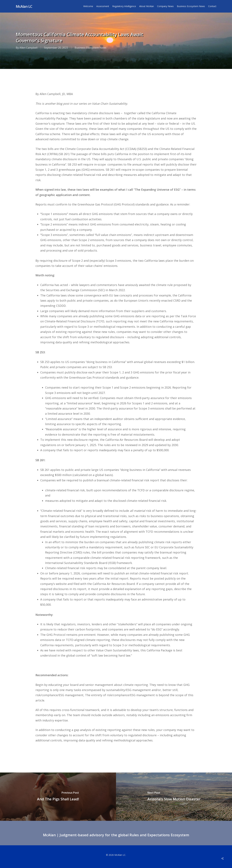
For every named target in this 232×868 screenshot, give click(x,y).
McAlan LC (24, 6)
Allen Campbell (28, 48)
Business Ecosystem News (90, 48)
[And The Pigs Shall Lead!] (58, 797)
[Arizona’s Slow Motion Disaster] (174, 797)
